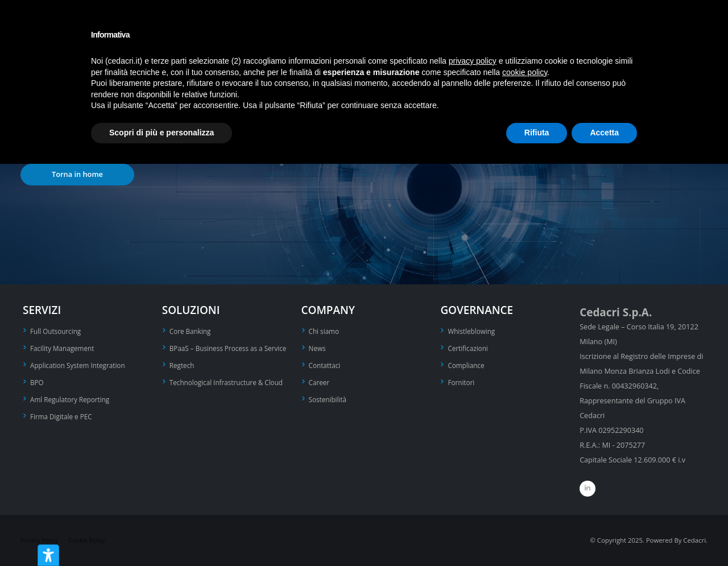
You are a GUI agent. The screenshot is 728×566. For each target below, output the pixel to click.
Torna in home (77, 174)
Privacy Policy (41, 540)
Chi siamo (325, 331)
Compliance (467, 364)
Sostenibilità (329, 397)
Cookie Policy (91, 540)
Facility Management (65, 347)
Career (320, 380)
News (318, 347)
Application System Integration (81, 364)
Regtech (183, 377)
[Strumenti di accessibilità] (48, 555)
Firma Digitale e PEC (63, 413)
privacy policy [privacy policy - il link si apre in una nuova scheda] (473, 61)
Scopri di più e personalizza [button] (162, 133)
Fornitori (462, 380)
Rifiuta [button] (537, 133)
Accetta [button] (604, 133)
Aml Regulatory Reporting (73, 397)
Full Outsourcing (57, 331)
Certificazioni (469, 347)
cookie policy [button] (525, 72)
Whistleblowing (473, 331)
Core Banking (192, 331)
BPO (38, 380)
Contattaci (326, 364)
